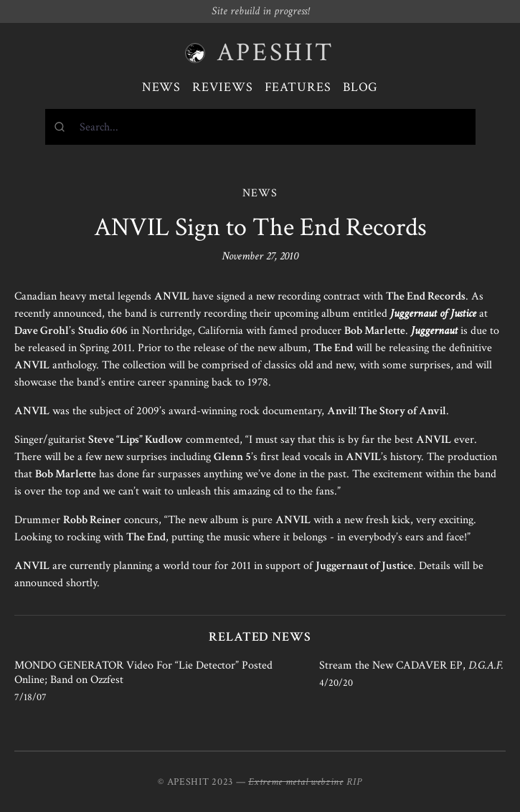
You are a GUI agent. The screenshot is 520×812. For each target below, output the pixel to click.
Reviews (222, 87)
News (162, 87)
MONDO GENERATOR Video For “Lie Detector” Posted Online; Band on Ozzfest (143, 673)
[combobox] (260, 127)
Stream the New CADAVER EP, (411, 665)
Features (298, 87)
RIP (354, 782)
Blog (361, 87)
